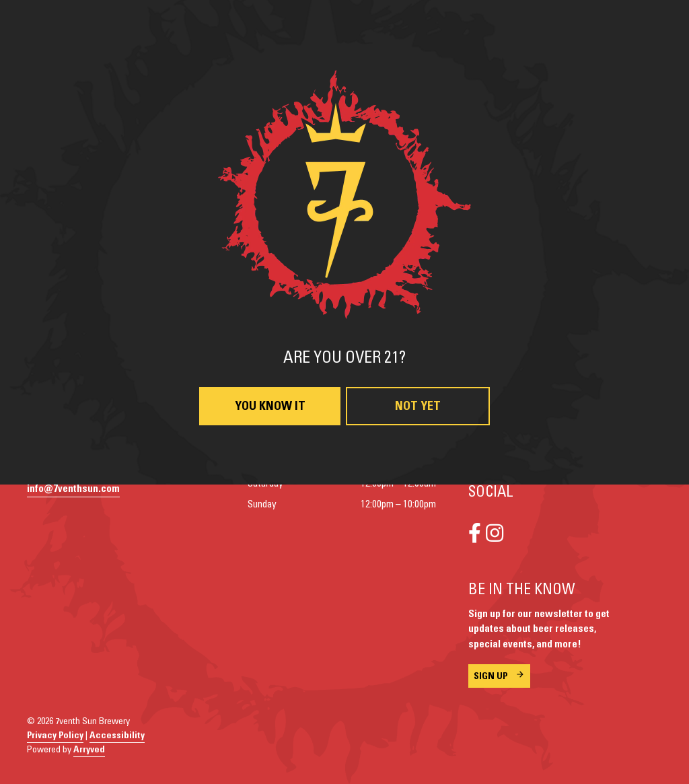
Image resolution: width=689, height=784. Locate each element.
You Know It (270, 406)
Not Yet (418, 406)
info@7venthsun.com (73, 489)
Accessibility (117, 736)
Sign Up (491, 676)
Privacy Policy (55, 736)
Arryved (89, 750)
